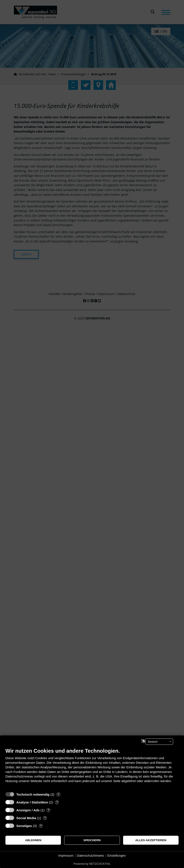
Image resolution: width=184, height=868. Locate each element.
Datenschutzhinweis (90, 856)
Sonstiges (24, 826)
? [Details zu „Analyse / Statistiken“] (57, 802)
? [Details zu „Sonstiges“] (41, 826)
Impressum (66, 856)
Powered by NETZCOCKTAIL (92, 864)
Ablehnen (33, 840)
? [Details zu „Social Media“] (45, 818)
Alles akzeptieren (151, 840)
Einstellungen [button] (117, 856)
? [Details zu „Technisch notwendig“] (58, 794)
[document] (92, 769)
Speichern (92, 840)
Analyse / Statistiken (32, 802)
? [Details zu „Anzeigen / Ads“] (49, 810)
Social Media (26, 818)
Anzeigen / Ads (28, 810)
